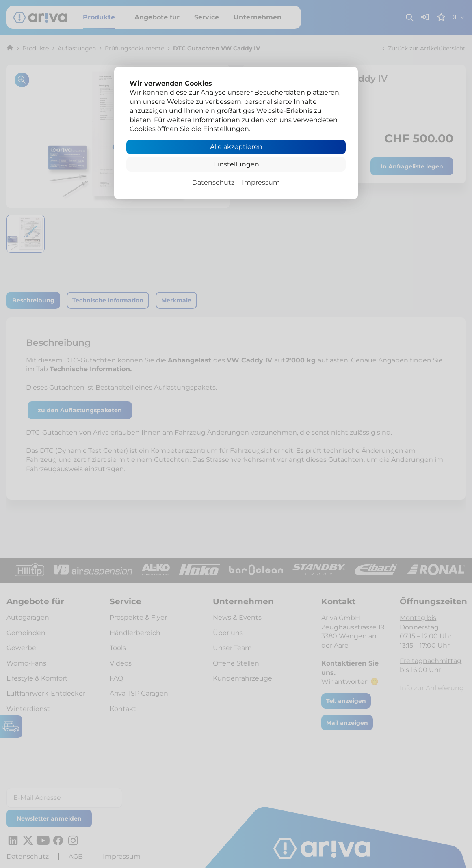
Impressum (261, 182)
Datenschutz (213, 182)
